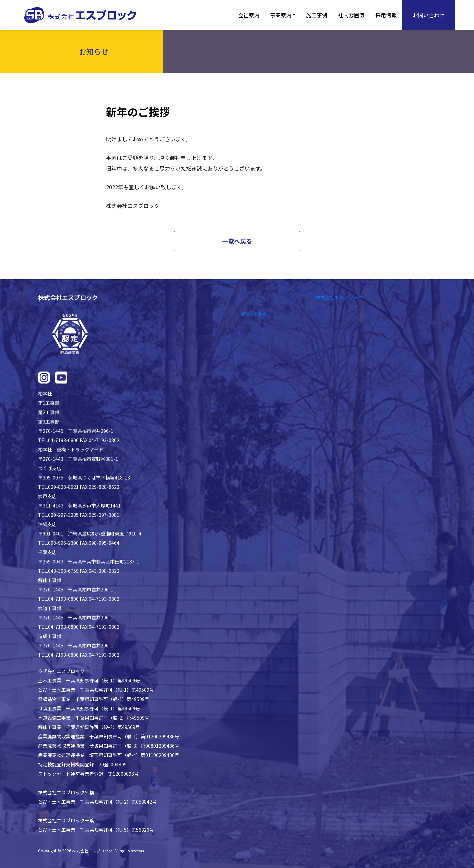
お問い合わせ (429, 15)
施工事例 (317, 15)
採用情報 (386, 15)
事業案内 (281, 15)
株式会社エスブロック (339, 297)
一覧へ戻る (237, 241)
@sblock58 (254, 314)
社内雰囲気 (351, 15)
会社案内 (249, 15)
